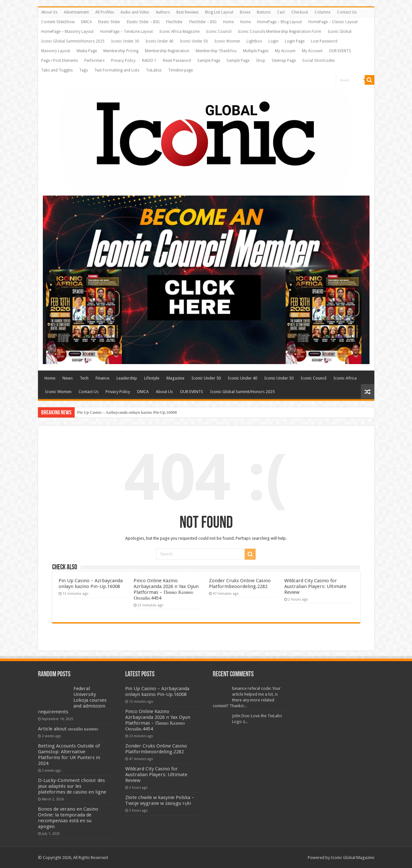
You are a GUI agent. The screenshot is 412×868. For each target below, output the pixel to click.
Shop (261, 61)
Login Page (295, 41)
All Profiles (105, 12)
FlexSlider (174, 22)
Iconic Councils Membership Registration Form (280, 32)
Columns (323, 12)
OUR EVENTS (340, 51)
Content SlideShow (58, 22)
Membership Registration (167, 51)
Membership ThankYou (216, 51)
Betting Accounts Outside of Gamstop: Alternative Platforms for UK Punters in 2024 (69, 755)
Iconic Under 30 (125, 41)
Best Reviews (187, 12)
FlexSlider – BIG (203, 22)
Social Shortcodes (318, 61)
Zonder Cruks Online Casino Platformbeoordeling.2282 (240, 583)
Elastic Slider (109, 22)
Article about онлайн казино (68, 729)
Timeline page (180, 70)
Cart (281, 12)
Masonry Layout (56, 51)
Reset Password (177, 61)
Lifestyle (152, 378)
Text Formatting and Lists (117, 70)
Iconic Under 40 (159, 41)
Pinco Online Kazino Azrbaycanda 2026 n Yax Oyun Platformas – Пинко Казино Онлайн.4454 (166, 589)
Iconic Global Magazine (353, 858)
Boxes (245, 12)
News (68, 378)
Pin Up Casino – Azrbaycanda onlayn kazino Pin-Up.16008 (127, 412)
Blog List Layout (219, 12)
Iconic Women (227, 41)
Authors (163, 12)
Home (228, 22)
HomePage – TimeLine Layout (126, 32)
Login (273, 41)
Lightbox (254, 41)
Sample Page (209, 61)
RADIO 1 (149, 61)
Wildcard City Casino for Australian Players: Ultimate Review (315, 586)
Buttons (264, 12)
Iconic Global (340, 32)
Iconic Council (219, 32)
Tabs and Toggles (57, 70)
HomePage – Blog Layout (280, 22)
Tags (84, 70)
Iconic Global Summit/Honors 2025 (73, 41)
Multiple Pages (256, 51)
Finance (103, 378)
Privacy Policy (123, 61)
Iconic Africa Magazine (179, 32)
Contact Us (347, 12)
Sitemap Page (284, 61)
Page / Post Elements (60, 61)
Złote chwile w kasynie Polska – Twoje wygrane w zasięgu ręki (160, 800)
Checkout (300, 12)
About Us (49, 12)
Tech (84, 378)
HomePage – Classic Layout (333, 22)
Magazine (175, 378)
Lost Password (324, 41)
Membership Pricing (121, 51)
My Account (285, 51)
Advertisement (76, 12)
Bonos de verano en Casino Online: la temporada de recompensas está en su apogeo (68, 818)
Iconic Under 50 (194, 41)
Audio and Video (135, 12)
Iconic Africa (345, 378)
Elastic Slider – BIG (143, 22)
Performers (94, 61)
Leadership (127, 378)
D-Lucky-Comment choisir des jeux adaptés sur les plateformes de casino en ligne (72, 786)
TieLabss (154, 70)
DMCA (86, 22)
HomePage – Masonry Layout (67, 32)
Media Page (87, 51)
